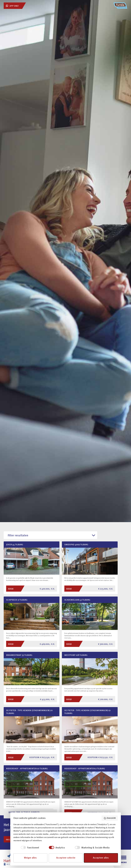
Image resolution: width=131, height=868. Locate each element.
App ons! (12, 6)
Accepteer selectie (66, 858)
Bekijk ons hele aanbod (18, 757)
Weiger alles (30, 858)
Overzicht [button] (110, 818)
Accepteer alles (101, 858)
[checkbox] (26, 848)
